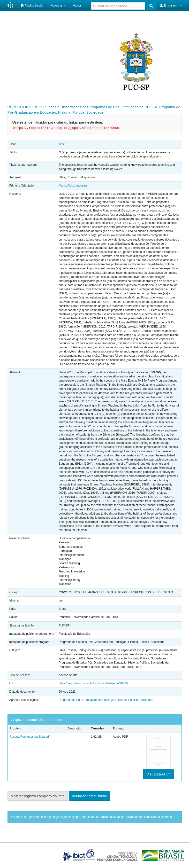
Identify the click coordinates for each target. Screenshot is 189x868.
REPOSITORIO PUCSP (27, 107)
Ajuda (77, 5)
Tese (62, 144)
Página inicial (32, 5)
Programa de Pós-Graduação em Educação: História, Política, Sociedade (106, 700)
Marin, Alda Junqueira (73, 186)
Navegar (58, 5)
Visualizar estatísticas (89, 796)
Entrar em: (171, 5)
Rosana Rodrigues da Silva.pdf (30, 737)
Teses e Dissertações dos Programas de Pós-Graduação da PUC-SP (103, 107)
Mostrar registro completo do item (38, 796)
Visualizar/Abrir (159, 774)
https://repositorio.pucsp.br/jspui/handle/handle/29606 (93, 683)
